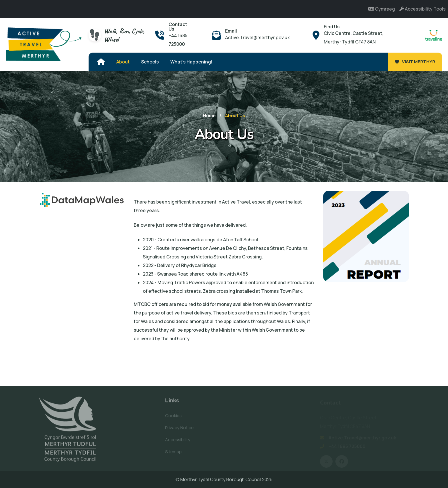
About (123, 62)
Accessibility (178, 442)
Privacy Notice (179, 430)
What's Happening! (191, 62)
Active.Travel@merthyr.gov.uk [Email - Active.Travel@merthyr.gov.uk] (257, 37)
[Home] (101, 62)
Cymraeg (382, 9)
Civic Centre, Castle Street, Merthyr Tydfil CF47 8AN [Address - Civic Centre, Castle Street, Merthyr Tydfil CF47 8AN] (354, 37)
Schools (150, 62)
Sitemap (173, 454)
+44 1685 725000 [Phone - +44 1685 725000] (178, 40)
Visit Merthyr (415, 62)
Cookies (173, 418)
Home (209, 115)
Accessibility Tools (423, 9)
